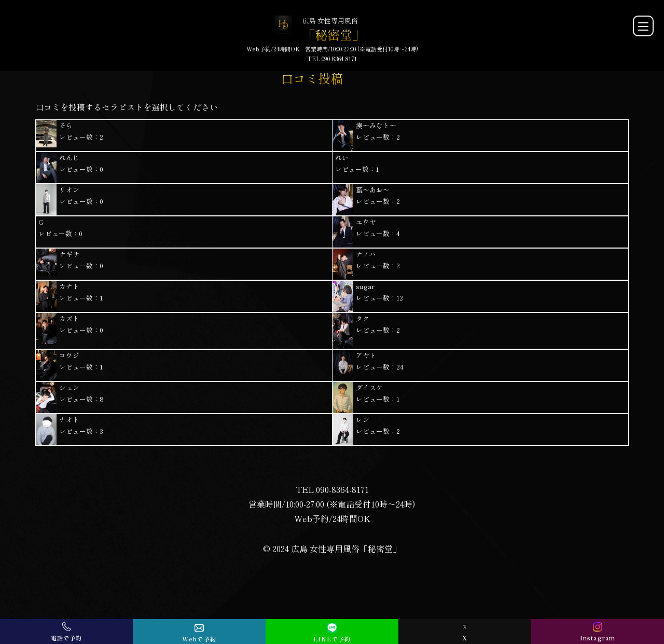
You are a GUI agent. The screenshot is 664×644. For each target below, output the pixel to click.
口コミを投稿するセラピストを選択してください (127, 107)
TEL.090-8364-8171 (332, 59)
